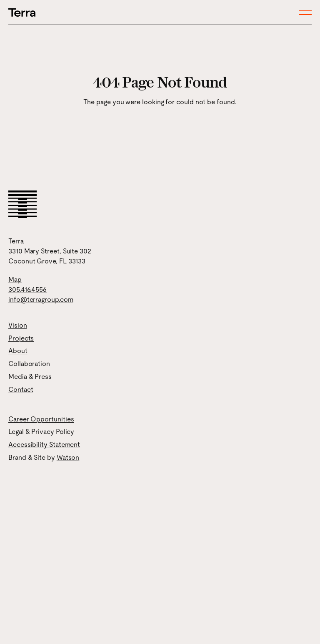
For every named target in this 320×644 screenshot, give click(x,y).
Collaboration (29, 364)
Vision (18, 325)
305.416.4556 (27, 289)
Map (15, 279)
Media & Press (30, 377)
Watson (68, 457)
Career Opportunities (41, 419)
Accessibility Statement (44, 445)
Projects (21, 338)
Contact (21, 390)
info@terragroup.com (41, 299)
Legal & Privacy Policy (41, 432)
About (18, 351)
